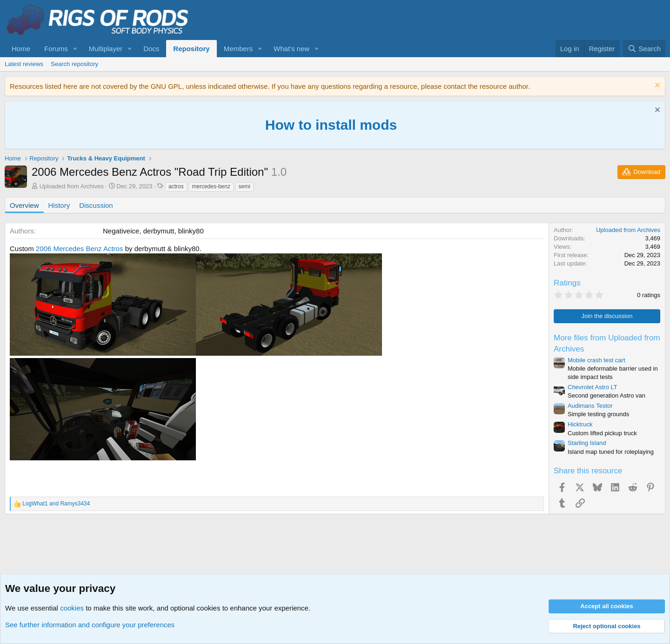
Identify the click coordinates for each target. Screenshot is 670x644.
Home (21, 49)
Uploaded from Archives (72, 186)
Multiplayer (106, 49)
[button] (75, 49)
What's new (291, 49)
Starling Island (587, 443)
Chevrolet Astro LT (593, 387)
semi (245, 186)
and (56, 504)
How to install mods (331, 125)
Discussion (96, 205)
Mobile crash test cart (596, 360)
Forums (56, 49)
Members (238, 49)
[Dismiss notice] (656, 86)
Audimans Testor (590, 406)
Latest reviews (24, 64)
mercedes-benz (211, 186)
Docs (151, 49)
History (59, 205)
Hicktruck (580, 424)
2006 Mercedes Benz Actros (80, 249)
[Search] (644, 49)
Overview (24, 205)
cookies (72, 608)
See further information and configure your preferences (90, 625)
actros (176, 186)
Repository (191, 49)
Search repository (74, 64)
